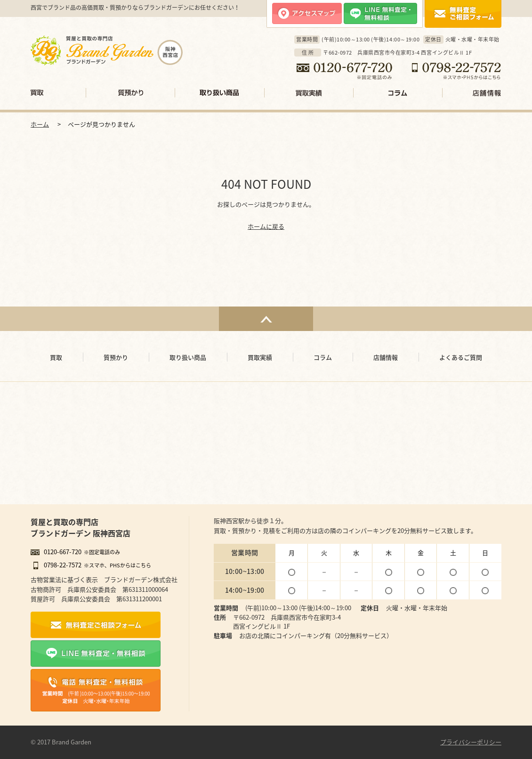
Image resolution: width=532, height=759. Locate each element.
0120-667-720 (63, 552)
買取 (58, 93)
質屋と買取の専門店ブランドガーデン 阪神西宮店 (81, 527)
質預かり (131, 93)
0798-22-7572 (63, 565)
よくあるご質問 (461, 357)
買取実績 (309, 93)
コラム (398, 93)
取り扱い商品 (220, 93)
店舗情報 (472, 93)
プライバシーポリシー (471, 742)
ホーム (40, 124)
